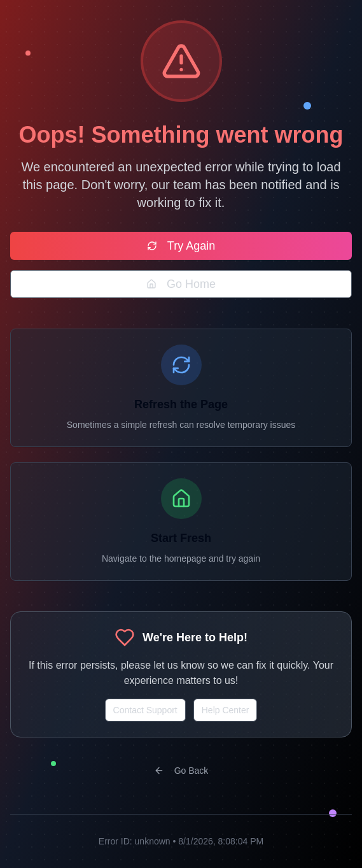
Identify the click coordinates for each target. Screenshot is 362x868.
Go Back (181, 771)
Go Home (181, 284)
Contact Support (145, 710)
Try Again (181, 246)
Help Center (226, 710)
